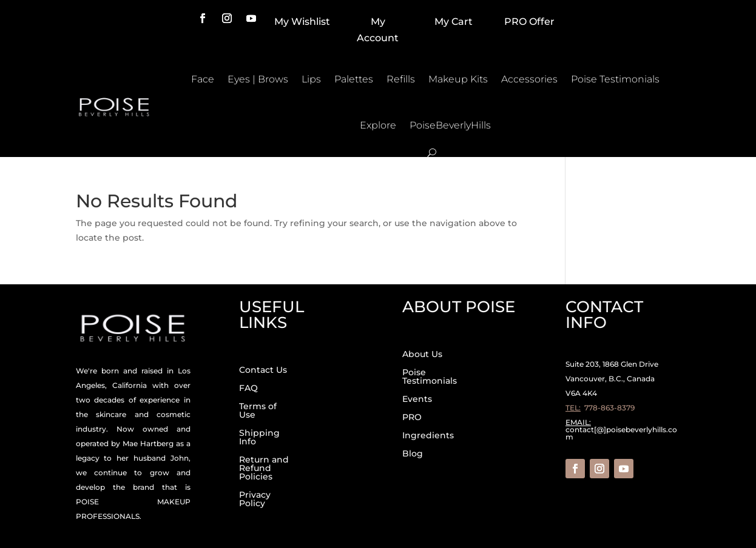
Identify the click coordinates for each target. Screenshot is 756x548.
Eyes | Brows (258, 79)
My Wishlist (302, 22)
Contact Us (263, 370)
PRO (412, 418)
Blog (413, 454)
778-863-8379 (609, 408)
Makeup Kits (458, 79)
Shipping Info (259, 438)
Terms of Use (258, 411)
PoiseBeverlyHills (450, 125)
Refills (401, 79)
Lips (311, 79)
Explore (378, 125)
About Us (422, 355)
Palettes (354, 79)
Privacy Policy (255, 500)
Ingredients (428, 436)
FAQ (248, 389)
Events (417, 399)
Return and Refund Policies (264, 469)
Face (203, 79)
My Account (378, 30)
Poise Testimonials (615, 79)
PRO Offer (529, 22)
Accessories (529, 79)
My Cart (454, 22)
